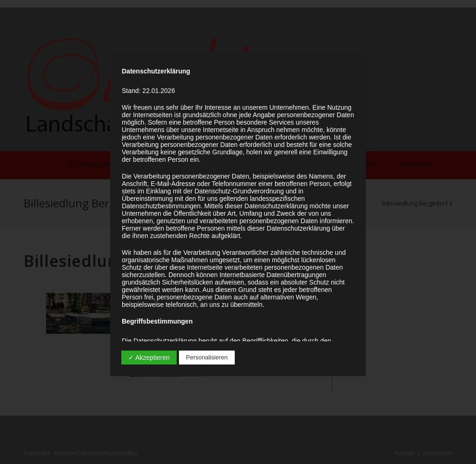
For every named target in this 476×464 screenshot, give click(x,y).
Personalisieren (207, 357)
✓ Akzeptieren (149, 358)
